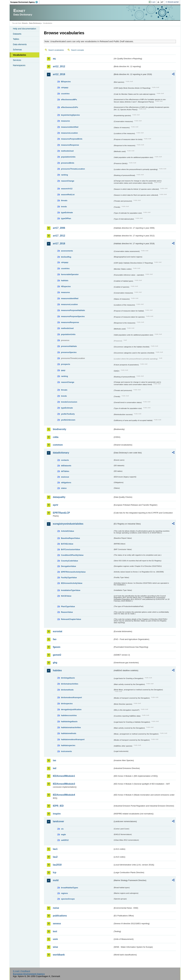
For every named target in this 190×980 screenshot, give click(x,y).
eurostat (58, 631)
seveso (57, 924)
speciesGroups (68, 899)
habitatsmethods (69, 733)
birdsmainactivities (70, 684)
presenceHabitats (69, 346)
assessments (67, 251)
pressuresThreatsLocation (73, 169)
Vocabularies (20, 55)
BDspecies (66, 82)
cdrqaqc (65, 88)
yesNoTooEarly (68, 414)
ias (54, 760)
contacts (65, 460)
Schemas (17, 50)
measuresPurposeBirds (72, 139)
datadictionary (61, 453)
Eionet (25, 23)
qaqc (63, 370)
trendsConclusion (69, 402)
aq (54, 59)
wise (55, 947)
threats (64, 200)
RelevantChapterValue (71, 619)
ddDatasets (66, 466)
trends (64, 207)
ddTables (65, 471)
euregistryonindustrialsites (68, 524)
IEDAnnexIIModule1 (64, 776)
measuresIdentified (70, 127)
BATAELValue (67, 544)
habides (57, 670)
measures (65, 121)
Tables (16, 39)
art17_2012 (59, 236)
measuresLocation (69, 133)
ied (55, 768)
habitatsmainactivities (71, 727)
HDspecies (66, 286)
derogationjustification (71, 709)
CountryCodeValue (69, 561)
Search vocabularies (56, 50)
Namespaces (19, 65)
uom (55, 939)
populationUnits (68, 157)
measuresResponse (70, 145)
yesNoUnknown (68, 420)
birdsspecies (67, 704)
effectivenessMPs (69, 100)
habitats (65, 280)
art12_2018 (59, 74)
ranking (64, 175)
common (58, 445)
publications (60, 916)
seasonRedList (68, 195)
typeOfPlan (66, 218)
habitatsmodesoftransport (73, 739)
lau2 (55, 857)
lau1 (55, 849)
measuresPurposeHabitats (73, 310)
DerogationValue (69, 566)
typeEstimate (67, 212)
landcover (58, 821)
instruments (66, 751)
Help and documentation (24, 29)
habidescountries (69, 715)
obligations (66, 483)
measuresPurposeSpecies (73, 316)
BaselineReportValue (70, 538)
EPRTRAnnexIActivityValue (73, 572)
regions (64, 893)
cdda (56, 437)
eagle (63, 834)
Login (153, 2)
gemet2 (57, 655)
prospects (66, 364)
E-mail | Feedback (22, 971)
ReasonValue (67, 612)
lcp (55, 872)
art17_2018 (59, 244)
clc (62, 829)
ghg (55, 663)
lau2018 (57, 865)
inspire (57, 814)
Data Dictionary (35, 23)
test (55, 931)
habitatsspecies (68, 745)
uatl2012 (65, 840)
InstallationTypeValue (71, 590)
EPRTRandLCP (61, 513)
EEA (25, 2)
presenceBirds (68, 163)
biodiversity (60, 429)
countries (65, 94)
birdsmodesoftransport (71, 697)
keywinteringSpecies (70, 115)
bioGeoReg (66, 257)
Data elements (20, 44)
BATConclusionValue (71, 549)
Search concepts (77, 50)
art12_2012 (59, 66)
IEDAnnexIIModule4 (64, 795)
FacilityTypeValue (69, 578)
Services (17, 60)
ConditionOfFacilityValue (72, 555)
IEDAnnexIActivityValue (72, 583)
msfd (56, 880)
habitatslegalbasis (69, 721)
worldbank (59, 955)
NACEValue (66, 596)
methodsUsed (67, 151)
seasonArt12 (67, 189)
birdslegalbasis (68, 678)
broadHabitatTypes (70, 888)
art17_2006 (59, 228)
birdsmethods (67, 690)
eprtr (56, 505)
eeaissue (65, 477)
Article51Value (68, 531)
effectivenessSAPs (70, 107)
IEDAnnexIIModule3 (64, 784)
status (64, 488)
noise (56, 908)
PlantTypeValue (68, 606)
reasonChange (68, 181)
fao (55, 639)
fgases (57, 647)
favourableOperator (70, 274)
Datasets (17, 34)
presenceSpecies (69, 352)
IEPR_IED (58, 806)
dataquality (59, 497)
